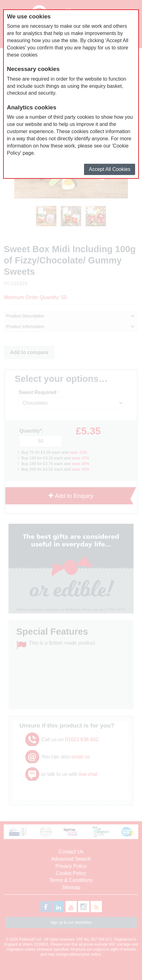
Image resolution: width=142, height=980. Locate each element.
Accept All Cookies (110, 169)
